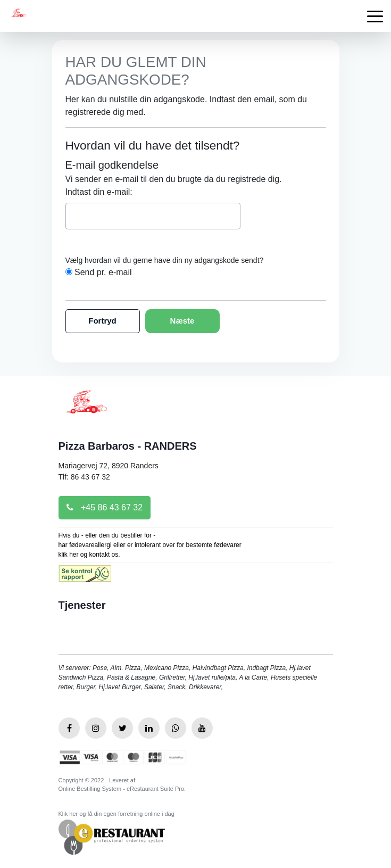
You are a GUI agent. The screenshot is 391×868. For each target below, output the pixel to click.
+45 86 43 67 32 (105, 507)
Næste (182, 321)
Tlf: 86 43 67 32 (84, 477)
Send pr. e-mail (103, 272)
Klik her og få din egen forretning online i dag (117, 814)
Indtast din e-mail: (99, 192)
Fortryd (102, 321)
